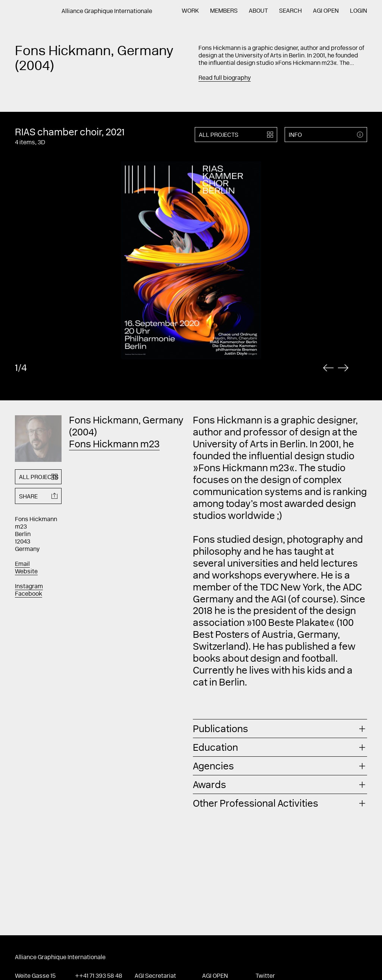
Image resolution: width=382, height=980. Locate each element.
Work (190, 11)
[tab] (280, 729)
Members (224, 11)
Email (22, 564)
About (258, 11)
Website (26, 572)
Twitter (265, 976)
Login (358, 11)
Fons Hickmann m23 (114, 445)
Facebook (29, 594)
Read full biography (225, 78)
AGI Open (326, 11)
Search (290, 11)
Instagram (29, 587)
